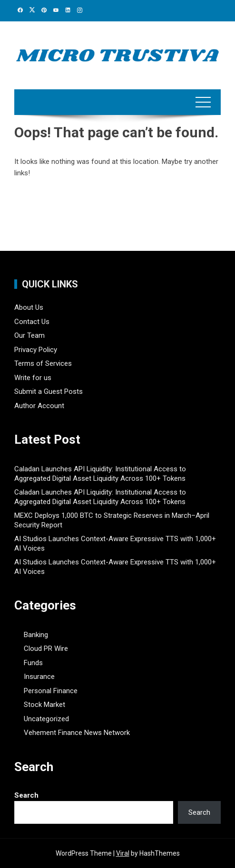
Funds (33, 663)
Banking (36, 635)
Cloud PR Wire (46, 649)
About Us (29, 307)
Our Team (29, 335)
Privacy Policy (36, 350)
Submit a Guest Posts (49, 391)
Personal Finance (51, 691)
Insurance (39, 677)
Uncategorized (46, 719)
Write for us (33, 378)
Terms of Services (43, 363)
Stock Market (44, 705)
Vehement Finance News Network (77, 733)
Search (26, 795)
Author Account (39, 406)
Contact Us (32, 322)
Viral (123, 853)
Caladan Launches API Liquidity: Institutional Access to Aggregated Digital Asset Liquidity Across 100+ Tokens (100, 474)
